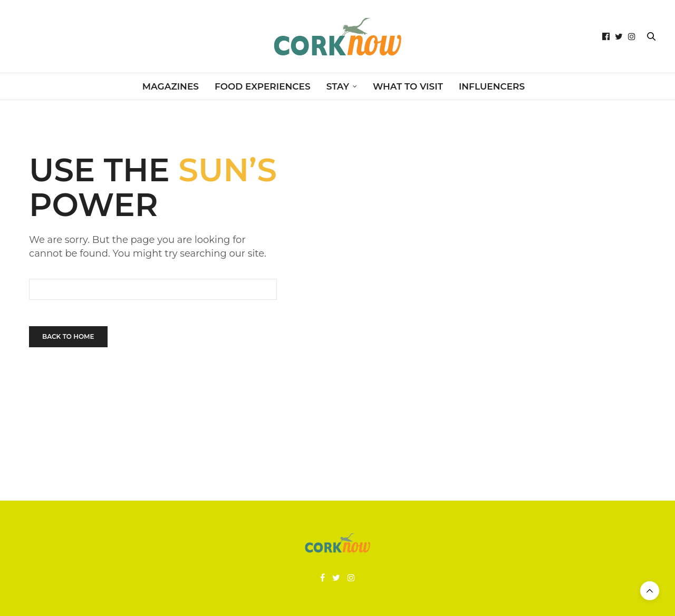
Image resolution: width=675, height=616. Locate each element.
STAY (338, 86)
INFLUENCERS (492, 86)
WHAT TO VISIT (408, 86)
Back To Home (68, 336)
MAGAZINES (171, 86)
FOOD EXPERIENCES (263, 86)
